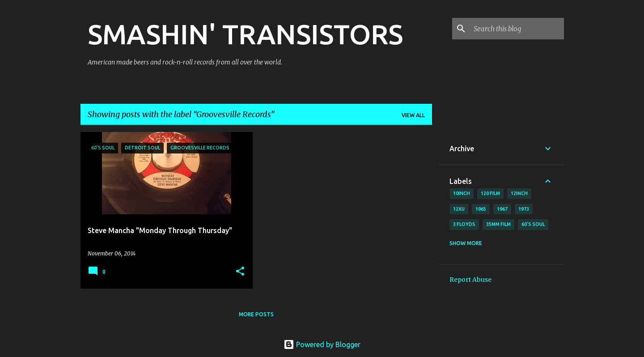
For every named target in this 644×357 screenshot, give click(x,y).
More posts (256, 314)
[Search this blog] (517, 29)
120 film (490, 193)
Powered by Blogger (322, 344)
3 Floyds (464, 224)
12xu (459, 209)
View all (413, 115)
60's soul (533, 224)
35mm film (498, 224)
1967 (502, 209)
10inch (462, 193)
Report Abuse (470, 280)
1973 (524, 209)
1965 (481, 209)
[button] (240, 272)
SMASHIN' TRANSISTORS (245, 34)
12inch (519, 193)
